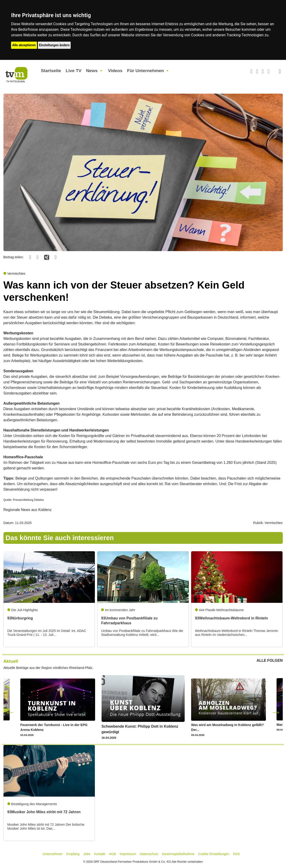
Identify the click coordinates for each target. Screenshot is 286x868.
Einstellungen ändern (54, 45)
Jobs (87, 854)
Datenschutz (149, 854)
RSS (237, 854)
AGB (112, 854)
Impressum (128, 854)
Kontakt (100, 854)
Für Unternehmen (145, 71)
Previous (10, 712)
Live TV (73, 71)
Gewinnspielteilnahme (178, 854)
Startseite (51, 71)
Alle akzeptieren (24, 45)
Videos (115, 71)
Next (276, 712)
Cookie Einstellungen (214, 854)
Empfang (73, 854)
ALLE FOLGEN (270, 661)
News (92, 71)
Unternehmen (53, 854)
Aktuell (11, 661)
